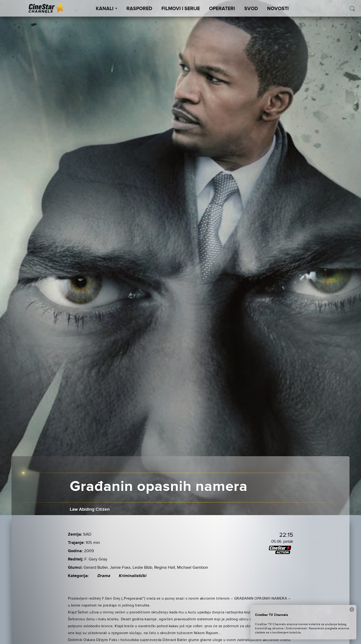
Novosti (278, 9)
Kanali (106, 9)
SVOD (251, 9)
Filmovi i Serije (181, 9)
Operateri (222, 9)
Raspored (139, 9)
